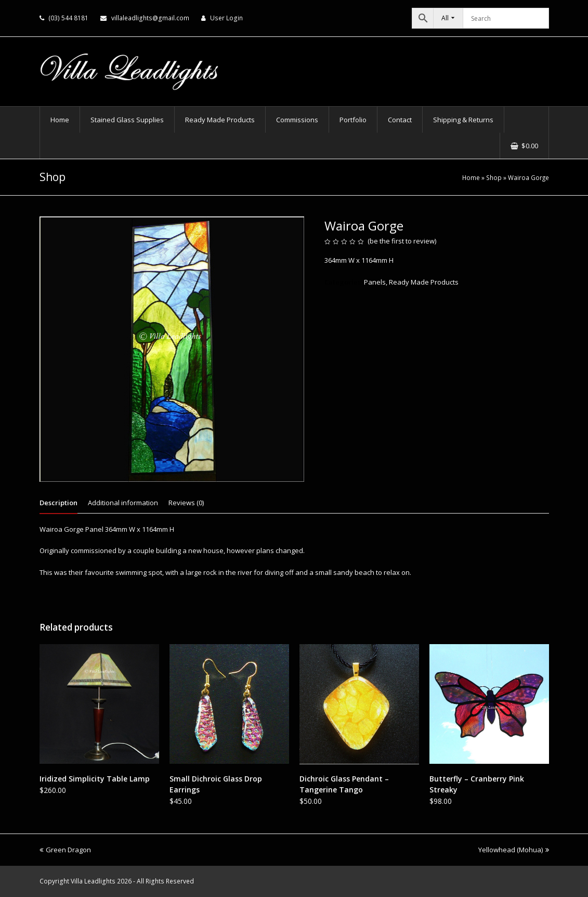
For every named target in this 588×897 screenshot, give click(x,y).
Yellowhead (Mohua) (514, 850)
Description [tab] (58, 503)
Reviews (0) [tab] (186, 503)
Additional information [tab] (123, 503)
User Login (226, 18)
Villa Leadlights (93, 881)
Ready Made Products (424, 282)
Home (471, 177)
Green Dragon (65, 850)
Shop (494, 177)
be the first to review (402, 241)
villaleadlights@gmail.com (150, 18)
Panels (375, 282)
